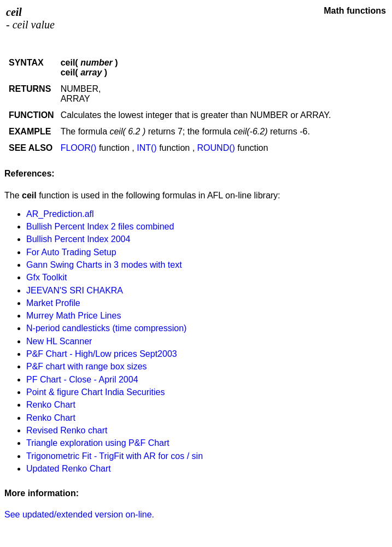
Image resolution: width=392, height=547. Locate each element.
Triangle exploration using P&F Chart (98, 443)
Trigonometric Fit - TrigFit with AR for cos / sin (115, 456)
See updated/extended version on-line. (79, 514)
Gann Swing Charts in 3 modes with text (104, 265)
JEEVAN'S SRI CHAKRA (75, 290)
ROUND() (216, 148)
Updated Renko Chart (69, 469)
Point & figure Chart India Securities (95, 392)
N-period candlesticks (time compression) (106, 328)
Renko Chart (51, 405)
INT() (147, 148)
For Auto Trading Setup (71, 252)
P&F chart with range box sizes (87, 366)
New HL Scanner (59, 341)
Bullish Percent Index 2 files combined (100, 227)
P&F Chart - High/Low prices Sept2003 (102, 354)
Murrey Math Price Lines (74, 316)
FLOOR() (79, 148)
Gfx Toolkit (46, 277)
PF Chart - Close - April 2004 (82, 380)
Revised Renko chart (67, 430)
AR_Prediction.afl (60, 214)
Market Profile (53, 303)
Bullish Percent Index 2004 (78, 239)
